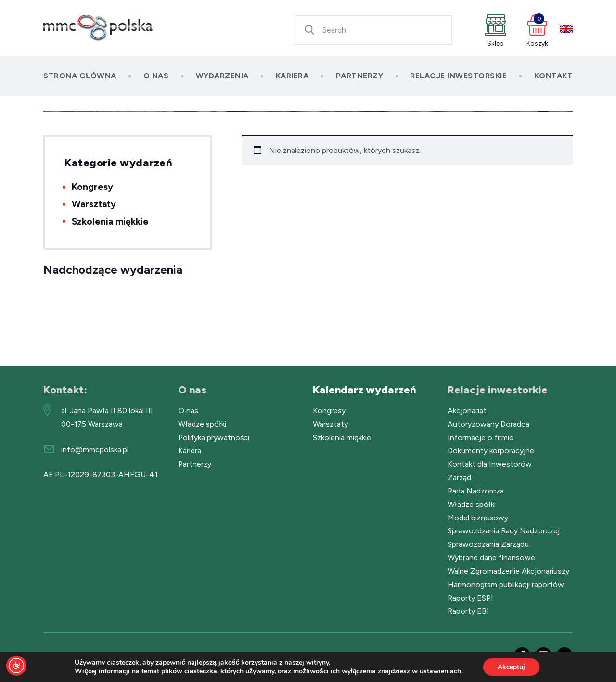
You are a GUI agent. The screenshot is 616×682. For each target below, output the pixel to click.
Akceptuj (511, 667)
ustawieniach (440, 671)
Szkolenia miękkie (110, 221)
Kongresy (92, 187)
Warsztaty (94, 204)
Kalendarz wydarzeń (365, 390)
